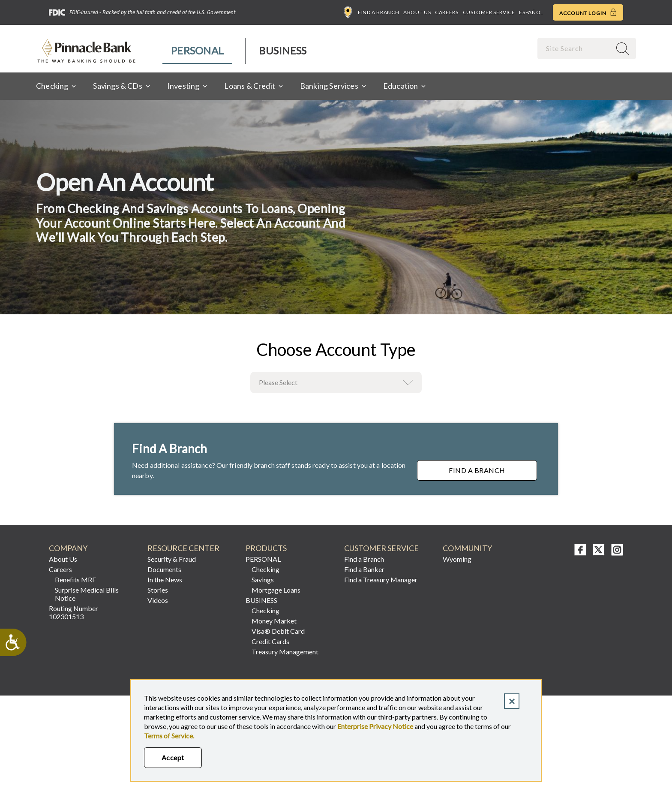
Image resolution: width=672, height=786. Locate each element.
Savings (263, 580)
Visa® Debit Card (278, 631)
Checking (265, 569)
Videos (158, 600)
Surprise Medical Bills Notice (87, 594)
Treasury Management (285, 652)
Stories (158, 590)
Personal (197, 50)
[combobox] (575, 48)
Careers (447, 12)
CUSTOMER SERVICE (381, 548)
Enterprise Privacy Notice (375, 726)
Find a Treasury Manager (381, 580)
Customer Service (489, 12)
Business (283, 50)
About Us (417, 12)
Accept (173, 757)
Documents (164, 569)
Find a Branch (371, 12)
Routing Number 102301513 (73, 612)
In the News (165, 580)
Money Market (274, 621)
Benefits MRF (75, 580)
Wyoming (457, 559)
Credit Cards (270, 641)
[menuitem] (198, 51)
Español (531, 12)
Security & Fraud (172, 559)
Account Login (588, 12)
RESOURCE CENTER (183, 548)
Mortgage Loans (276, 590)
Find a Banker (364, 569)
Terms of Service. (169, 736)
